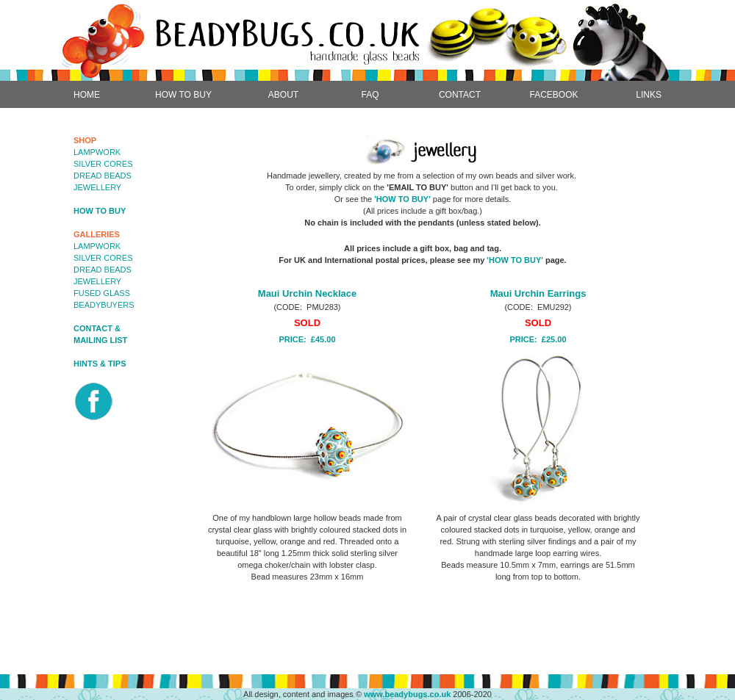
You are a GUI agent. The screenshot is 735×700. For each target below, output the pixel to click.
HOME (87, 95)
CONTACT (460, 95)
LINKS (649, 95)
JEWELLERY (97, 187)
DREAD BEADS (103, 176)
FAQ (370, 95)
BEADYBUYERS (104, 305)
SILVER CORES (103, 164)
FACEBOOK (553, 95)
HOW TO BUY (183, 95)
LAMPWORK (97, 152)
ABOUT (283, 95)
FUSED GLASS (102, 293)
